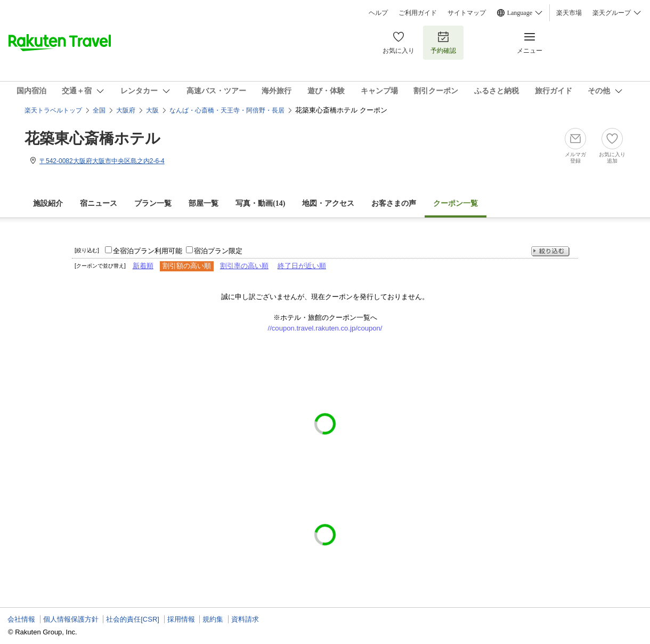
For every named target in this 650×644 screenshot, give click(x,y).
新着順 (143, 266)
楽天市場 (569, 13)
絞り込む (550, 251)
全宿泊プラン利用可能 (148, 251)
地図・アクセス (328, 203)
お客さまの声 (394, 203)
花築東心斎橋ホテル (92, 138)
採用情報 (181, 619)
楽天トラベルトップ (53, 110)
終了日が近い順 (302, 266)
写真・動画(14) (260, 203)
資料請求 (245, 619)
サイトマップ (467, 13)
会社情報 (21, 619)
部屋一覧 (204, 203)
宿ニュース (99, 203)
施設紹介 (48, 203)
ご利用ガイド (418, 13)
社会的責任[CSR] (133, 619)
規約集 (213, 619)
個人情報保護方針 (71, 619)
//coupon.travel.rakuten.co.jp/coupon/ (325, 328)
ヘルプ (378, 13)
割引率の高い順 (244, 266)
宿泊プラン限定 (218, 251)
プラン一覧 (153, 203)
